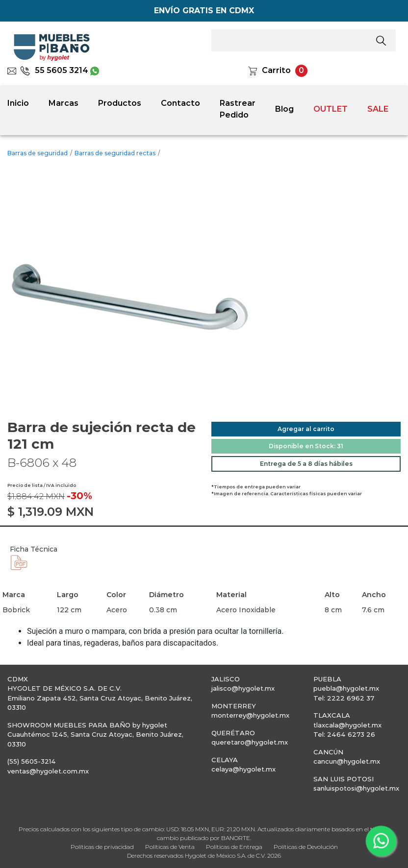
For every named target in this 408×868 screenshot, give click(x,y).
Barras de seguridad (38, 153)
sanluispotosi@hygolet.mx (356, 788)
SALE (378, 109)
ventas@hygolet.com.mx (48, 771)
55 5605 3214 (54, 70)
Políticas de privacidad (102, 847)
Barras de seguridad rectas (115, 153)
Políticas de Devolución (306, 847)
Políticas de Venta (170, 847)
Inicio (18, 103)
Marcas (64, 103)
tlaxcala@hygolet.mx (347, 725)
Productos (120, 103)
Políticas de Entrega (234, 847)
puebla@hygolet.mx (346, 688)
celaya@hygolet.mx (243, 769)
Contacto (180, 103)
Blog (284, 109)
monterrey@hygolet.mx (250, 715)
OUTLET (331, 109)
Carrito (276, 70)
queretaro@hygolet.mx (250, 742)
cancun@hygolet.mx (347, 761)
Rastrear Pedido (238, 109)
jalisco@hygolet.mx (243, 688)
